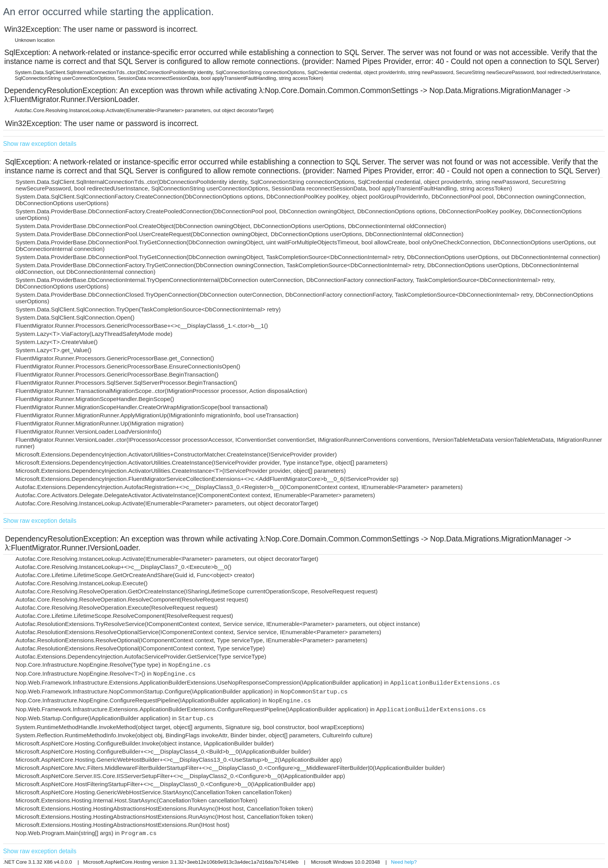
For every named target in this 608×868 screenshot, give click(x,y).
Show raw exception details (40, 144)
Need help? (404, 862)
